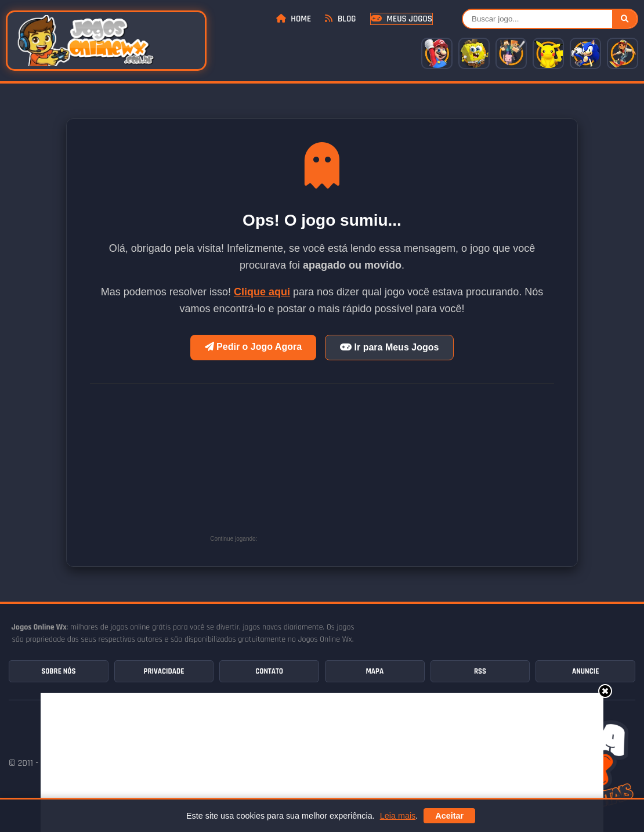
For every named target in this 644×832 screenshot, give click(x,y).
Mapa (375, 671)
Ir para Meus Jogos (389, 347)
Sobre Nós (58, 671)
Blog (340, 19)
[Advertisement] (347, 468)
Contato (269, 671)
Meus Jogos (401, 19)
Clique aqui (262, 292)
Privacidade (164, 671)
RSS (480, 671)
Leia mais (398, 816)
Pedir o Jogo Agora (253, 347)
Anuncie (585, 671)
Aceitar (449, 816)
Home (294, 19)
